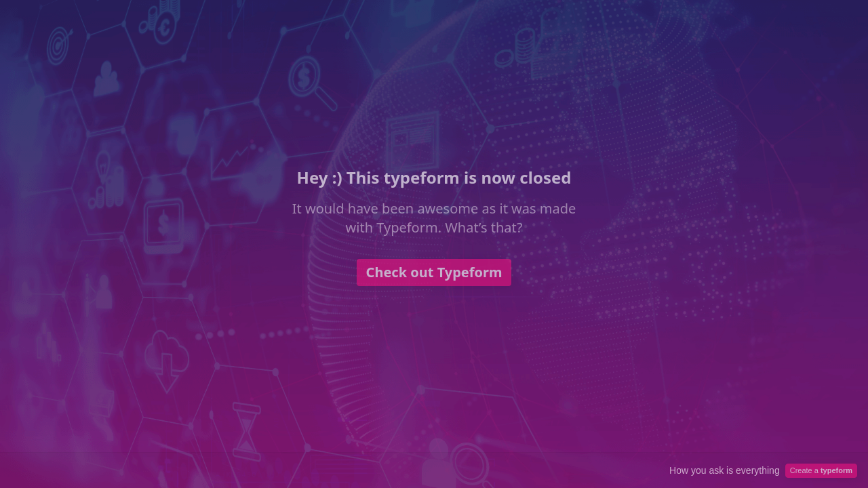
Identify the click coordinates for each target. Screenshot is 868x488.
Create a (821, 470)
